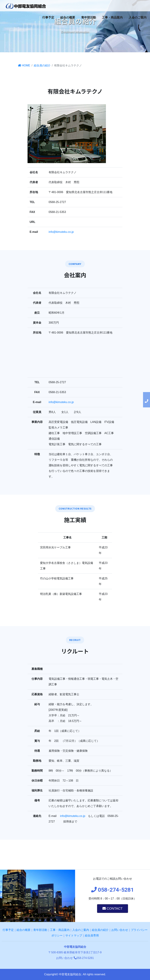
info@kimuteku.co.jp (61, 232)
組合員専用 (92, 935)
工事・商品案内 (112, 18)
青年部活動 (89, 18)
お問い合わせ (120, 930)
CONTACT (113, 908)
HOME (24, 65)
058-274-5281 (84, 958)
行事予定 (48, 18)
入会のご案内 (138, 18)
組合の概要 (68, 18)
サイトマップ (74, 935)
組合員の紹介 (42, 65)
